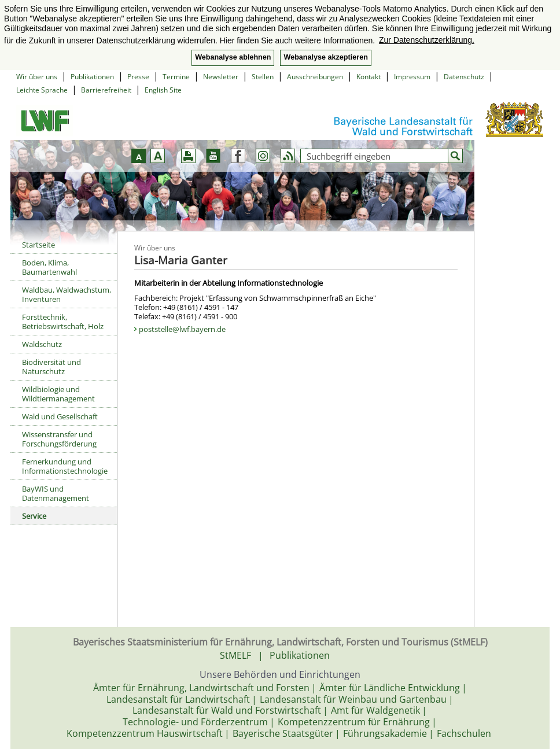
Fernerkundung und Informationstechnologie (65, 466)
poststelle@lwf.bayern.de (182, 329)
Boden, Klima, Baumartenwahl (49, 267)
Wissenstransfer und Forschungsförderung (59, 439)
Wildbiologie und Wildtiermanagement (58, 394)
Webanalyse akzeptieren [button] (325, 57)
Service (34, 516)
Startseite (38, 245)
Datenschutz (464, 77)
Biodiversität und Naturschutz (51, 367)
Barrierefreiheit (106, 90)
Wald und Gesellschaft (60, 416)
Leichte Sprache (42, 90)
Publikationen (92, 77)
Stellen (263, 77)
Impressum (412, 77)
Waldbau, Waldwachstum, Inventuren (67, 294)
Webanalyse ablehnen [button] (233, 57)
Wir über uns (37, 77)
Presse (138, 77)
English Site (163, 90)
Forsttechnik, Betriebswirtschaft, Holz (63, 322)
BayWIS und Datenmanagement (56, 493)
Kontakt (369, 77)
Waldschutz (42, 344)
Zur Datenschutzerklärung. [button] (427, 40)
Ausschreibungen (315, 77)
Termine (176, 77)
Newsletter (221, 77)
